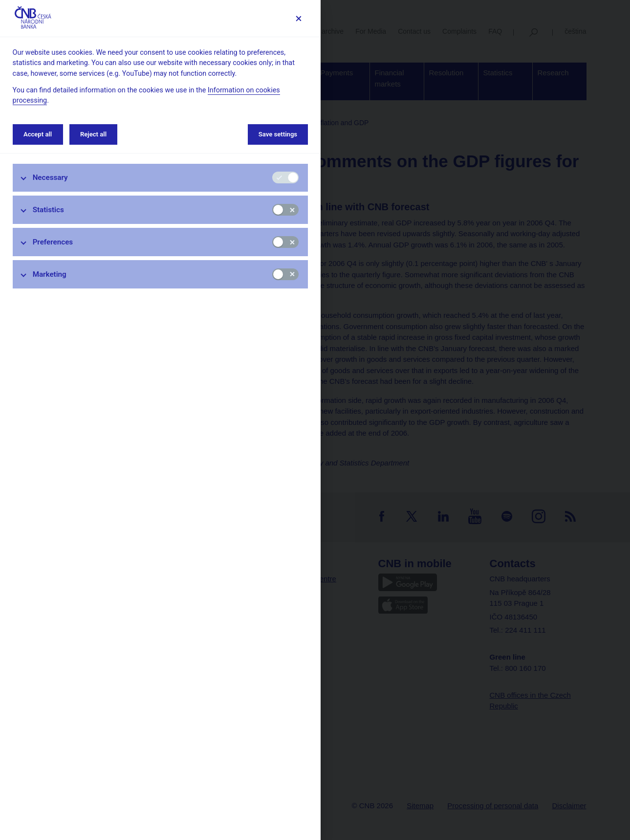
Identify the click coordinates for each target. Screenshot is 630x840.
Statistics (48, 210)
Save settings (278, 134)
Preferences (53, 242)
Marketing (50, 274)
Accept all (38, 134)
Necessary (50, 177)
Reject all (93, 134)
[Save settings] (298, 18)
